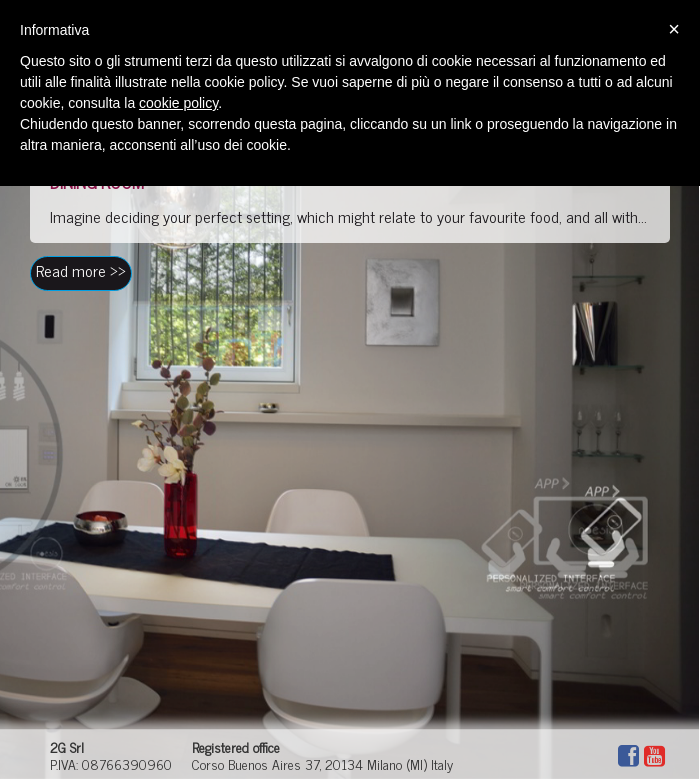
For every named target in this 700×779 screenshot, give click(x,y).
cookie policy (178, 103)
